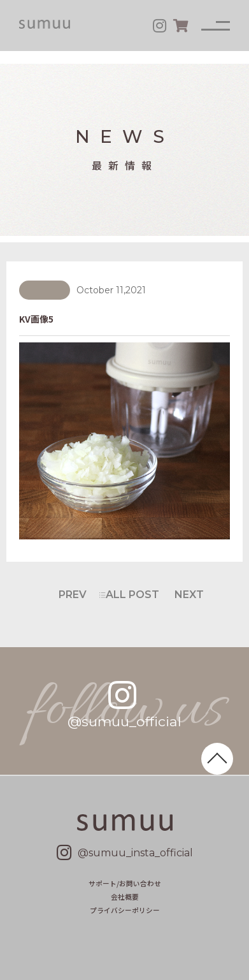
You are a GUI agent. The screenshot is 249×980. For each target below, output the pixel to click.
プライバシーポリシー (125, 910)
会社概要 (125, 897)
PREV (73, 595)
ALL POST (132, 595)
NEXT (189, 595)
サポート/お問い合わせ (125, 883)
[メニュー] (216, 26)
